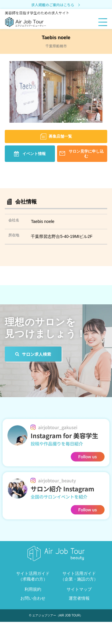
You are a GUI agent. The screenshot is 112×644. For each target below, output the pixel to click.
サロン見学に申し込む (86, 154)
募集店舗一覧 (60, 136)
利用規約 (33, 589)
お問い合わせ (33, 598)
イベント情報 (34, 154)
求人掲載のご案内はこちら (56, 5)
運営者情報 (79, 598)
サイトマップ (79, 589)
